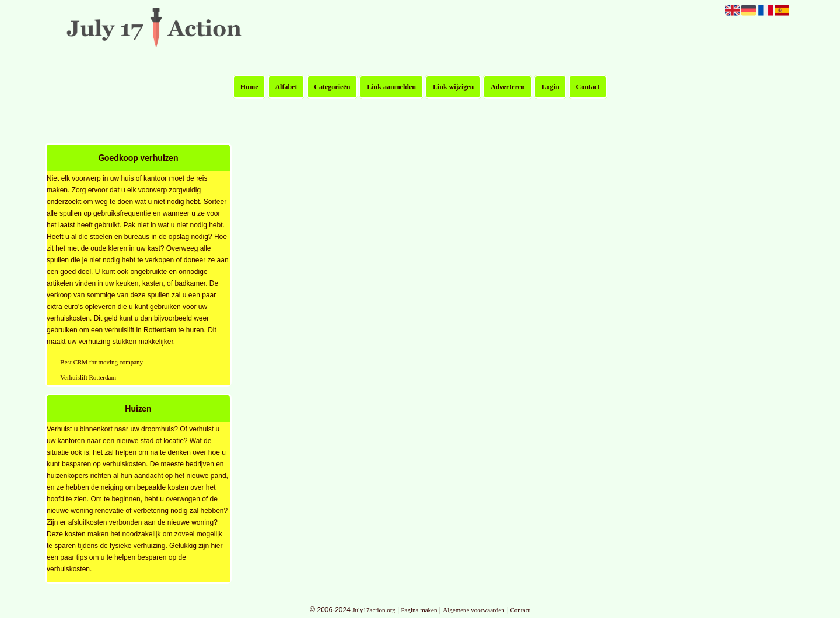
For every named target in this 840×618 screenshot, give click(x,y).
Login (551, 87)
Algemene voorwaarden (473, 610)
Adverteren (508, 87)
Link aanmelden (391, 87)
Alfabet (286, 87)
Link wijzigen (453, 87)
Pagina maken (419, 610)
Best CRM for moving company (101, 362)
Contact (588, 87)
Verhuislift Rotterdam (88, 377)
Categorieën (332, 87)
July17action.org (374, 610)
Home (249, 87)
